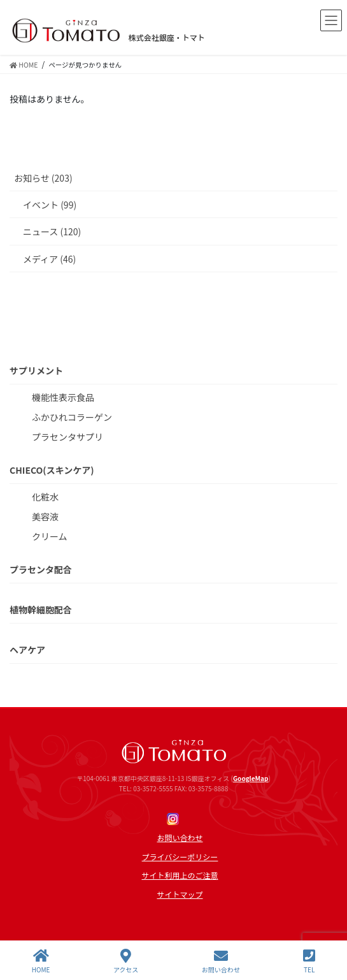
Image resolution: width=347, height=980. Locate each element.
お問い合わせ (180, 838)
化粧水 (45, 497)
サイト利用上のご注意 (180, 875)
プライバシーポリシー (180, 857)
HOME (41, 961)
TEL (309, 961)
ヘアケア (27, 650)
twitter (208, 819)
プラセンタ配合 (41, 569)
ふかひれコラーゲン (72, 417)
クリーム (50, 536)
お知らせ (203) (43, 178)
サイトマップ (180, 895)
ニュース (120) (52, 231)
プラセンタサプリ (67, 437)
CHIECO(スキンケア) (52, 470)
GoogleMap (251, 778)
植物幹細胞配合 (41, 610)
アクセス (126, 961)
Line (191, 819)
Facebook (156, 819)
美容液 (45, 516)
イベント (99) (50, 205)
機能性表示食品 (63, 397)
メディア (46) (49, 259)
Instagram (173, 819)
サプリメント (36, 370)
